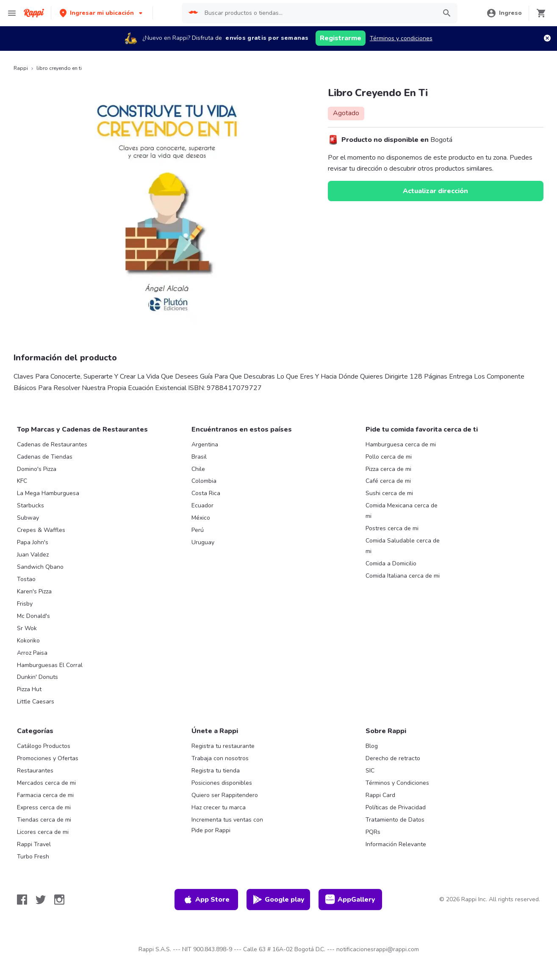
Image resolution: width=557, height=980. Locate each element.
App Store (206, 900)
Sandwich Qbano (40, 567)
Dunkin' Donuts (37, 677)
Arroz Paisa (32, 653)
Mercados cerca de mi (46, 783)
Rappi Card (380, 795)
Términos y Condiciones (397, 783)
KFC (22, 481)
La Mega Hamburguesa (48, 493)
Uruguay (203, 542)
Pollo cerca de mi (389, 457)
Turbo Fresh (33, 857)
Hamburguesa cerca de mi (401, 444)
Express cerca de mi (44, 807)
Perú (198, 530)
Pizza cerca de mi (388, 469)
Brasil (199, 457)
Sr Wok (27, 628)
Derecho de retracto (393, 758)
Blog (372, 746)
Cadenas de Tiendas (45, 457)
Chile (198, 469)
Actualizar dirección (435, 191)
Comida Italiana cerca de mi (403, 576)
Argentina (205, 444)
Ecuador (202, 505)
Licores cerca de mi (43, 832)
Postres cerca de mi (392, 528)
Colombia (204, 481)
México (201, 518)
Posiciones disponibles (222, 783)
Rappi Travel (34, 844)
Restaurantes (35, 771)
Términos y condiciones (401, 38)
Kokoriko (28, 641)
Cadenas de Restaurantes (52, 444)
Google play (278, 900)
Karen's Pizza (34, 591)
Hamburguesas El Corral (50, 665)
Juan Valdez (33, 555)
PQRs (373, 832)
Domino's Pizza (37, 469)
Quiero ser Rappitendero (225, 795)
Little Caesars (36, 702)
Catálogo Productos (44, 746)
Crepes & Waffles (41, 530)
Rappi (21, 68)
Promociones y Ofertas (48, 758)
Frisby (25, 604)
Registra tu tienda (216, 771)
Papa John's (33, 542)
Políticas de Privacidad (396, 807)
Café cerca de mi (388, 481)
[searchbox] (318, 13)
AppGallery (350, 900)
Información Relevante (396, 844)
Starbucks (30, 505)
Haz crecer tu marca (219, 807)
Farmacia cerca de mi (45, 795)
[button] (102, 13)
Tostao (26, 579)
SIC (370, 771)
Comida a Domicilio (391, 563)
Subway (28, 518)
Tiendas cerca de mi (44, 820)
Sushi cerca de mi (389, 493)
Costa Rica (206, 493)
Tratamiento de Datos (395, 820)
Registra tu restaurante (223, 746)
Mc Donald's (33, 616)
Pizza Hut (29, 689)
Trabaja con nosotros (220, 758)
